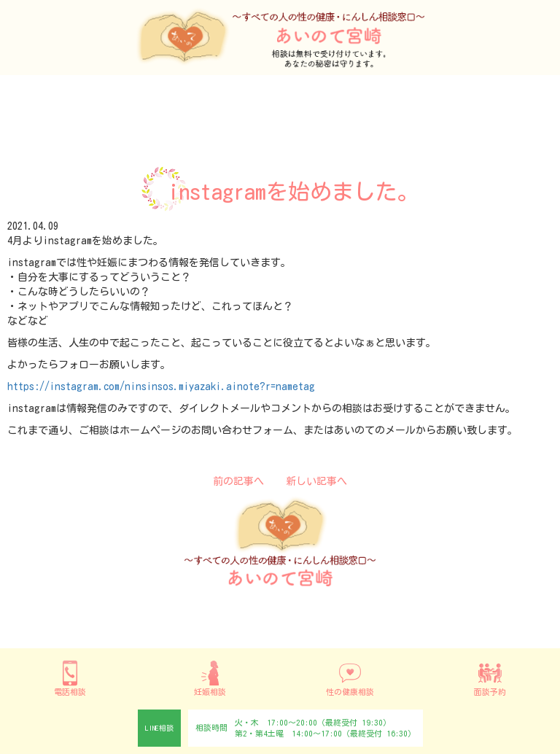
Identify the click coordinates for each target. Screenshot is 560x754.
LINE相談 (159, 728)
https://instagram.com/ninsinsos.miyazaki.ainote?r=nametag (161, 386)
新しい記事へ (316, 481)
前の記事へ (238, 481)
